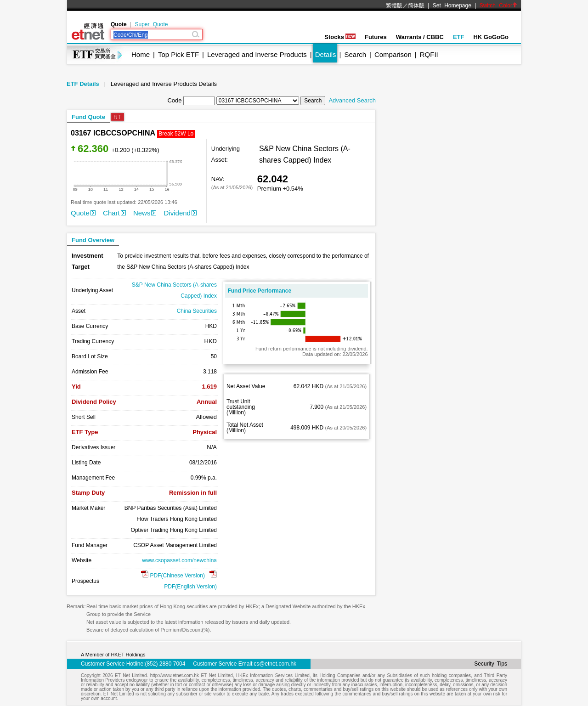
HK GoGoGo (491, 37)
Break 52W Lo (176, 134)
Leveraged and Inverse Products (257, 54)
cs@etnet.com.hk (275, 664)
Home (141, 54)
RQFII (429, 54)
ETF (459, 37)
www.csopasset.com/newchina (179, 560)
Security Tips (491, 664)
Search (356, 54)
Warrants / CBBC (420, 37)
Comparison (393, 54)
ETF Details (83, 84)
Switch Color (498, 6)
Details (326, 54)
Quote (83, 213)
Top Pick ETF (178, 54)
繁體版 (394, 6)
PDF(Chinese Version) (173, 576)
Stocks (340, 37)
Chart (114, 213)
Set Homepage (452, 6)
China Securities (197, 311)
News (145, 213)
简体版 (416, 6)
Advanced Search (352, 100)
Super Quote (151, 24)
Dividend (180, 213)
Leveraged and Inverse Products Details (164, 84)
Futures (376, 37)
